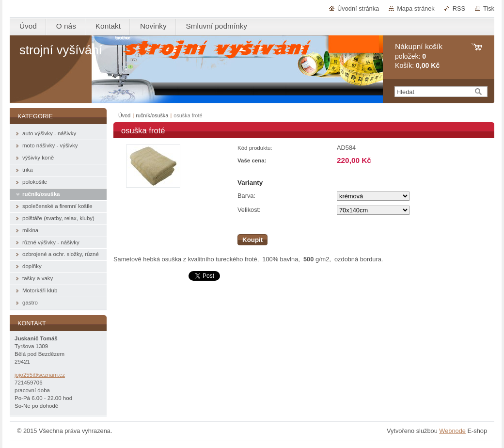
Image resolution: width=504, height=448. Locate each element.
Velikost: (249, 210)
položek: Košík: (419, 56)
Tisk (489, 8)
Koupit (252, 240)
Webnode (452, 431)
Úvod (124, 115)
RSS (459, 8)
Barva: (246, 196)
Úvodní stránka (358, 8)
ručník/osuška (152, 115)
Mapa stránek (416, 8)
